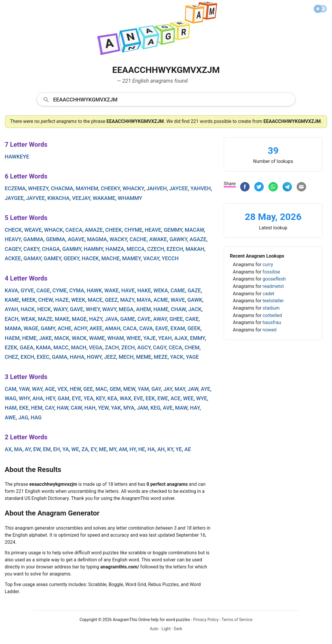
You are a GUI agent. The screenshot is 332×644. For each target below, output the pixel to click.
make (62, 319)
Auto (154, 629)
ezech (175, 249)
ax (8, 449)
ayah (11, 309)
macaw (195, 230)
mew (129, 389)
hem (37, 408)
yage (192, 357)
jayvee (36, 198)
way (37, 389)
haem (12, 338)
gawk (195, 300)
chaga (51, 249)
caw (76, 408)
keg (155, 408)
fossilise (271, 272)
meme (144, 357)
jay (168, 389)
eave (162, 328)
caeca (74, 230)
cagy (160, 347)
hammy (93, 249)
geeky (71, 258)
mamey (131, 258)
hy (133, 449)
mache (110, 258)
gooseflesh (274, 279)
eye (76, 398)
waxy (60, 309)
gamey (52, 258)
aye (205, 389)
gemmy (173, 230)
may (180, 389)
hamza (115, 249)
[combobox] (166, 99)
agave (76, 239)
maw (181, 408)
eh (56, 449)
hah (90, 408)
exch (27, 357)
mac (101, 389)
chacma (62, 188)
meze (161, 357)
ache (65, 328)
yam (143, 389)
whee (133, 338)
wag (11, 398)
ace (175, 398)
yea (88, 398)
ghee (176, 319)
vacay (151, 258)
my (113, 449)
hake (144, 290)
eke (24, 408)
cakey (31, 249)
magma (97, 239)
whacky (133, 188)
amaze (94, 230)
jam (142, 408)
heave (153, 230)
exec (43, 357)
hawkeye (17, 157)
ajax (181, 338)
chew (45, 300)
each (12, 319)
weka (161, 290)
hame (161, 309)
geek (194, 328)
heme (29, 338)
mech (126, 357)
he (142, 449)
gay (156, 389)
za (85, 449)
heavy (13, 239)
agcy (144, 347)
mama (13, 328)
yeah (165, 338)
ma (18, 449)
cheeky (110, 188)
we (75, 449)
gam (64, 398)
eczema (15, 188)
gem (115, 389)
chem (192, 347)
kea (112, 398)
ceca (175, 347)
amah (113, 328)
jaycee (179, 188)
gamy (48, 328)
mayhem (87, 188)
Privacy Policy (206, 620)
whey (93, 309)
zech (128, 347)
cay (50, 408)
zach (112, 347)
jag (23, 417)
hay (195, 408)
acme (161, 300)
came (178, 290)
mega (126, 309)
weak (28, 319)
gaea (26, 347)
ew (37, 449)
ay (28, 449)
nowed (270, 330)
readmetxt (273, 286)
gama (59, 357)
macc (61, 347)
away (160, 319)
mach (79, 347)
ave (168, 408)
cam (10, 389)
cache (138, 239)
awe (10, 417)
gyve (27, 290)
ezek (11, 347)
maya (144, 300)
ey (93, 449)
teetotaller (273, 301)
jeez (110, 357)
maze (45, 319)
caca (130, 328)
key (101, 398)
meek (29, 300)
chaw (178, 309)
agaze (198, 239)
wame (97, 338)
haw (63, 408)
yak (116, 408)
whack (54, 230)
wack (79, 338)
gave (76, 309)
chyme (133, 230)
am (123, 449)
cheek (113, 230)
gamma (33, 239)
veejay (81, 198)
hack (28, 309)
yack (177, 357)
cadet (268, 294)
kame (12, 300)
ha (151, 449)
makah (195, 249)
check (13, 230)
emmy (197, 338)
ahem (143, 309)
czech (156, 249)
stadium (271, 308)
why (24, 398)
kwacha (58, 198)
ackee (13, 258)
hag (36, 417)
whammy (130, 198)
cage (43, 290)
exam (178, 328)
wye (201, 398)
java (111, 319)
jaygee (14, 198)
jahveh (156, 188)
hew (75, 389)
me (103, 449)
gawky (178, 239)
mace (95, 300)
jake (45, 338)
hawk (94, 290)
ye (179, 449)
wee (188, 398)
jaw (193, 389)
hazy (96, 319)
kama (43, 347)
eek (150, 398)
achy (80, 328)
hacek (90, 258)
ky (170, 449)
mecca (136, 249)
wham (116, 338)
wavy (109, 309)
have (128, 290)
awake (158, 239)
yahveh (201, 188)
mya (129, 408)
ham (11, 408)
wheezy (38, 188)
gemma (56, 239)
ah (161, 449)
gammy (72, 249)
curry (268, 265)
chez (11, 357)
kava (11, 290)
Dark (178, 629)
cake (192, 319)
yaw (24, 389)
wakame (104, 198)
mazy (127, 300)
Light (166, 629)
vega (96, 347)
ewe (163, 398)
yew (103, 408)
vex (62, 389)
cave (144, 319)
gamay (32, 258)
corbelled (272, 315)
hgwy (94, 357)
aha (38, 398)
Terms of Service (237, 620)
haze (62, 300)
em (47, 449)
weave (33, 230)
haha (77, 357)
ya (66, 449)
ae (188, 449)
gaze (194, 290)
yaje (150, 338)
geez (111, 300)
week (78, 300)
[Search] (172, 99)
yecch (170, 258)
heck (44, 309)
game (127, 319)
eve (138, 398)
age (50, 389)
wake (112, 290)
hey (50, 398)
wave (178, 300)
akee (96, 328)
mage (79, 319)
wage (31, 328)
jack (195, 309)
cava (146, 328)
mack (62, 338)
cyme (60, 290)
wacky (118, 239)
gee (88, 389)
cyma (77, 290)
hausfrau (272, 322)
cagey (13, 249)
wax (126, 398)
